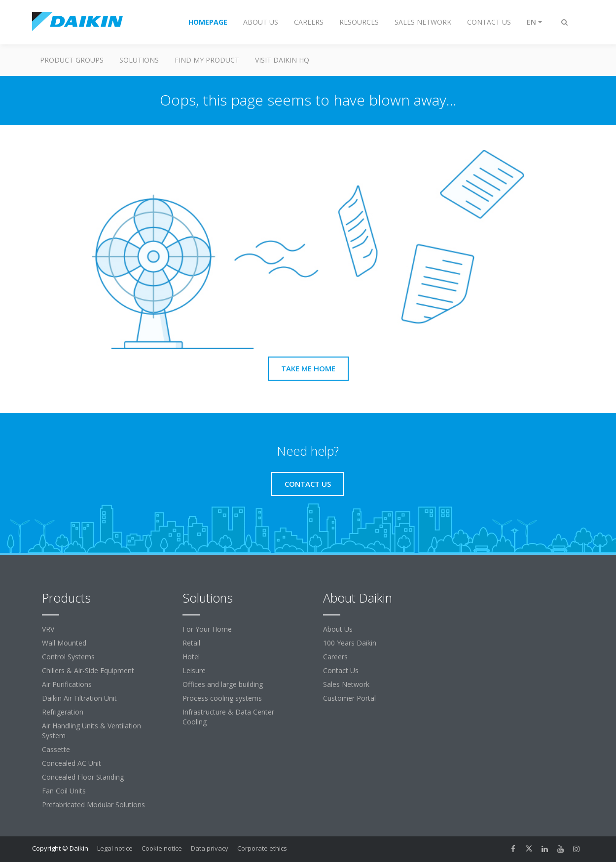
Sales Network (346, 684)
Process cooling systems (222, 698)
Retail (191, 643)
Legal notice (115, 848)
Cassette (56, 749)
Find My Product (207, 60)
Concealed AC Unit (72, 763)
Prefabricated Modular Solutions (93, 805)
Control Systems (68, 657)
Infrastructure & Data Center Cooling (228, 717)
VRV (48, 629)
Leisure (194, 670)
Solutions (139, 60)
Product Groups (72, 60)
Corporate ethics (262, 848)
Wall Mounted (64, 643)
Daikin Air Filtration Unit (79, 698)
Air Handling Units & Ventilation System (91, 731)
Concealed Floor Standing (83, 777)
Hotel (191, 657)
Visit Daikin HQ (282, 60)
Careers (335, 657)
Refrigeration (63, 712)
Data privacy (210, 848)
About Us (338, 629)
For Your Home (207, 629)
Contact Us (341, 670)
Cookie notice (162, 848)
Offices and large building (223, 684)
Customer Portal (349, 698)
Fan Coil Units (64, 791)
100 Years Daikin (350, 643)
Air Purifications (67, 684)
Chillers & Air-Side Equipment (88, 670)
